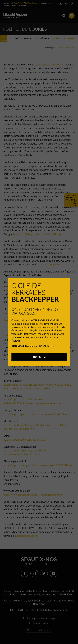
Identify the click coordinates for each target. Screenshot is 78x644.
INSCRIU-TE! (39, 357)
